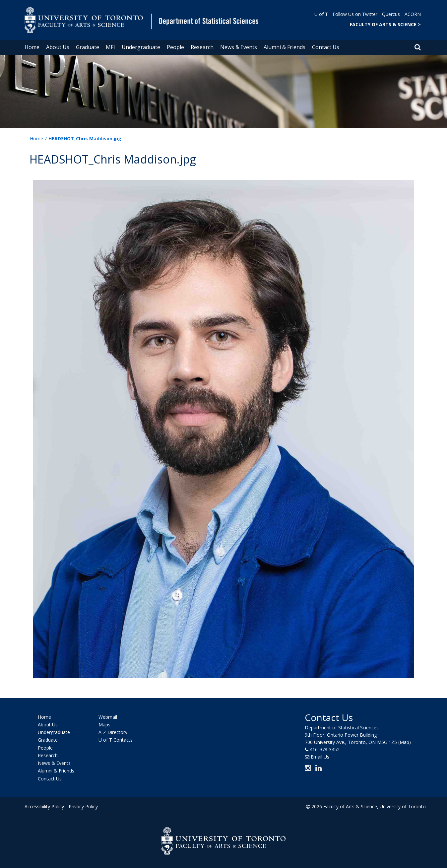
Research (202, 47)
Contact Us (326, 47)
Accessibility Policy (44, 806)
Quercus (391, 14)
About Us (58, 47)
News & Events (239, 47)
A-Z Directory (113, 732)
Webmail (108, 717)
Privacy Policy (83, 806)
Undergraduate (141, 47)
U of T (321, 14)
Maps (104, 725)
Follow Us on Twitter (355, 14)
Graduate (88, 47)
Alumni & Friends (285, 47)
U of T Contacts (116, 740)
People (175, 47)
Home (32, 47)
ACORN (413, 14)
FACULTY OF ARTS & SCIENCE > (385, 24)
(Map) (405, 742)
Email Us (320, 757)
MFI (110, 47)
